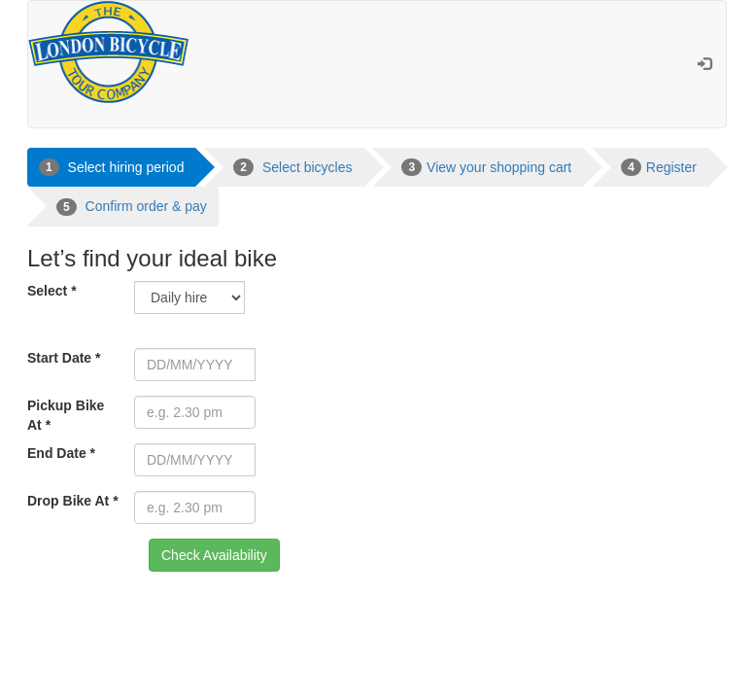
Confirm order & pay (132, 207)
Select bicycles (292, 167)
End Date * (61, 453)
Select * (52, 291)
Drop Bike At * (73, 501)
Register (659, 167)
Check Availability (214, 555)
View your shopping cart (486, 167)
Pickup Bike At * (66, 415)
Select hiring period (111, 167)
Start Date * (64, 358)
